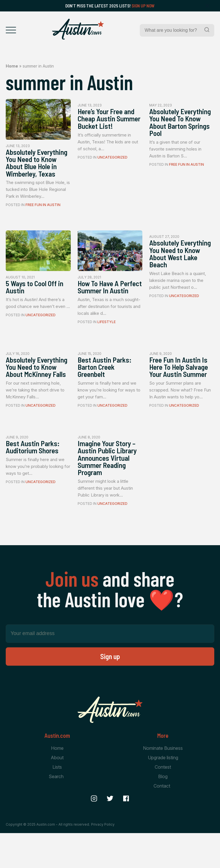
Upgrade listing (163, 793)
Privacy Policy (103, 860)
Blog (163, 812)
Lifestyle (107, 343)
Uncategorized (112, 168)
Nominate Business (163, 783)
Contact (162, 822)
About (57, 793)
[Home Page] (78, 29)
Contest (163, 802)
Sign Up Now (143, 6)
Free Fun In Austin (43, 216)
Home (12, 66)
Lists (57, 802)
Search (56, 812)
